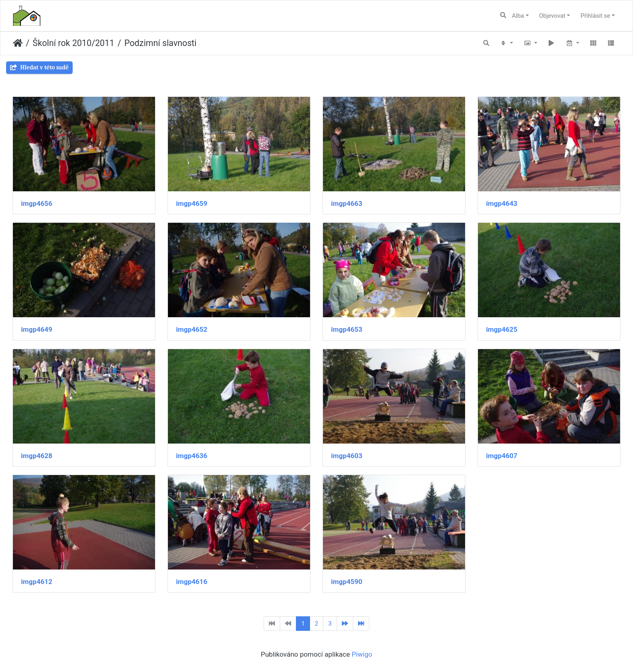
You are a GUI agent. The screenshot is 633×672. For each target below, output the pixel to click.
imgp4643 (502, 203)
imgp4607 (502, 456)
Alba (518, 16)
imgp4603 (347, 456)
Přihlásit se (595, 16)
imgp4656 (37, 203)
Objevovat (552, 16)
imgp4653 (347, 329)
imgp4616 (192, 582)
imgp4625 (502, 329)
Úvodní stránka (18, 43)
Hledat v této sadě (39, 67)
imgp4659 (192, 203)
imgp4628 (37, 456)
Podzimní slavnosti (160, 43)
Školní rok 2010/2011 (73, 43)
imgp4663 (347, 203)
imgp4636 (192, 456)
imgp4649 (37, 329)
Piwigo (362, 654)
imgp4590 (347, 582)
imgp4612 (37, 582)
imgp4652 (192, 329)
